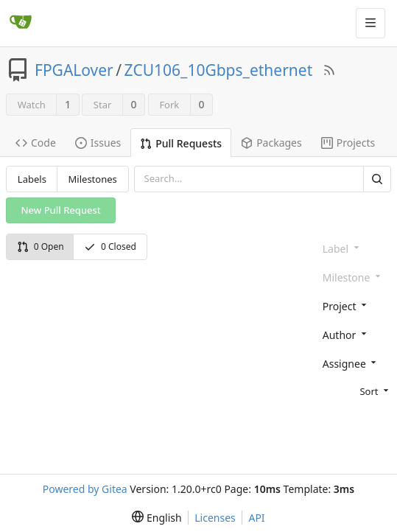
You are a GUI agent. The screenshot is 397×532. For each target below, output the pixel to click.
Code (36, 143)
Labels (32, 179)
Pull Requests (181, 143)
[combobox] (354, 305)
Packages (271, 143)
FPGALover (74, 70)
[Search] (377, 179)
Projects (348, 143)
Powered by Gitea (85, 489)
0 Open (41, 246)
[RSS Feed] (329, 70)
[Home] (21, 23)
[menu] (354, 391)
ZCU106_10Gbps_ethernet (219, 70)
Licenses (215, 518)
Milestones (93, 179)
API (256, 518)
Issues (98, 143)
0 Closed (110, 246)
